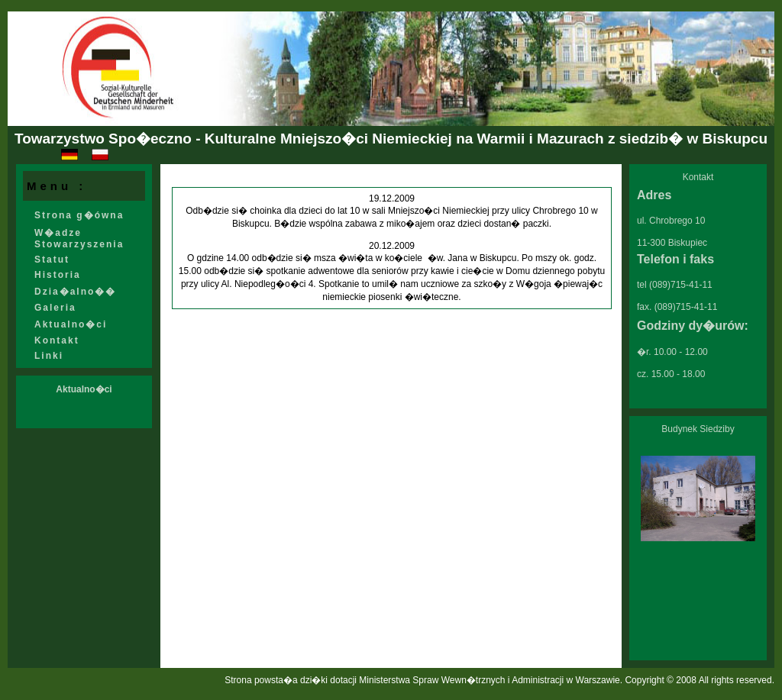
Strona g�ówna (79, 215)
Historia (58, 275)
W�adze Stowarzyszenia (79, 239)
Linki (49, 356)
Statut (52, 260)
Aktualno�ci (71, 324)
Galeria (55, 308)
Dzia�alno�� (75, 292)
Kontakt (57, 340)
